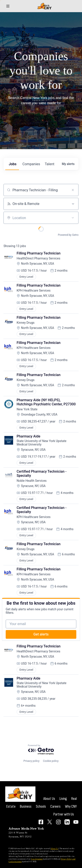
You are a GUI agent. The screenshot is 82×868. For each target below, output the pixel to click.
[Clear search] (73, 190)
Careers (55, 806)
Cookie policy (51, 761)
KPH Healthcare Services (34, 290)
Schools (41, 806)
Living (63, 799)
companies (31, 164)
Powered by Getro (68, 235)
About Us (49, 799)
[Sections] (8, 6)
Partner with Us (64, 814)
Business (26, 806)
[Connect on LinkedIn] (67, 822)
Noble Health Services (32, 481)
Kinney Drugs (26, 323)
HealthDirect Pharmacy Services (38, 258)
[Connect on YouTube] (76, 822)
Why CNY (71, 806)
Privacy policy (31, 761)
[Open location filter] (73, 218)
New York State (27, 409)
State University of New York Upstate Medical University (42, 443)
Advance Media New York (26, 829)
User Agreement (37, 859)
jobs (13, 164)
